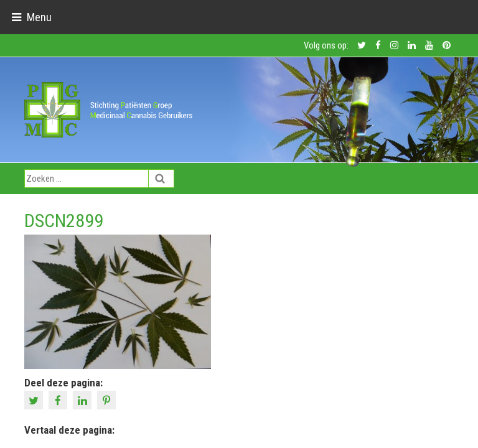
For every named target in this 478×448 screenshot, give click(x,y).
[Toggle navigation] (31, 17)
